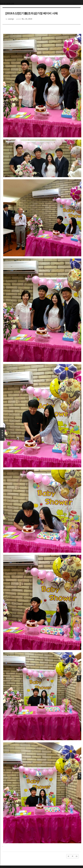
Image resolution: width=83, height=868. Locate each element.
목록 (2, 434)
